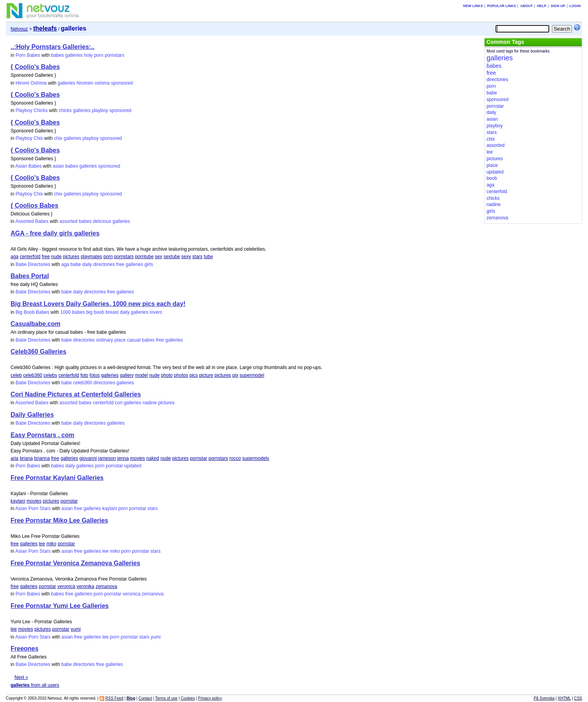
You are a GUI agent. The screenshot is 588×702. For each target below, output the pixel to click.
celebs (50, 375)
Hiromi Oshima (31, 83)
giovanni (88, 458)
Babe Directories (33, 264)
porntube (144, 257)
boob (99, 312)
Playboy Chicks (32, 110)
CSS (578, 698)
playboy (100, 110)
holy (89, 55)
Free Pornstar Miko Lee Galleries (59, 520)
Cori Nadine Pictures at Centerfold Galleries (76, 394)
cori (119, 403)
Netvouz (19, 29)
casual (134, 340)
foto (84, 375)
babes (57, 55)
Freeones (24, 649)
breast (112, 312)
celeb (16, 375)
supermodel (252, 375)
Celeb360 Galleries (38, 352)
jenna (123, 458)
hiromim (85, 83)
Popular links (502, 6)
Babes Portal (30, 276)
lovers (156, 312)
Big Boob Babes (33, 312)
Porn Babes (28, 55)
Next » (21, 677)
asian (58, 166)
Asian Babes (28, 166)
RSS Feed (114, 698)
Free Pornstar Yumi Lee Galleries (60, 606)
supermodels (256, 458)
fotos (95, 375)
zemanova (106, 586)
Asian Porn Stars (33, 508)
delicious (102, 221)
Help (542, 6)
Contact (145, 698)
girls (149, 264)
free (46, 257)
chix (58, 138)
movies (138, 458)
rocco (235, 458)
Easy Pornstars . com (43, 435)
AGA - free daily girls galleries (55, 233)
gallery (127, 375)
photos (181, 375)
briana (26, 458)
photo (167, 375)
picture (206, 375)
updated (133, 466)
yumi (75, 629)
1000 (66, 312)
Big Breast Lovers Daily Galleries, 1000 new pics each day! (98, 304)
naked (153, 458)
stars (197, 257)
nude (56, 257)
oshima (102, 83)
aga (14, 257)
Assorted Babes (32, 221)
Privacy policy (210, 698)
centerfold (30, 257)
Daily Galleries (32, 415)
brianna (42, 458)
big (89, 312)
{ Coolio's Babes (35, 67)
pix (235, 375)
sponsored (122, 83)
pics (193, 375)
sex (158, 257)
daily (87, 264)
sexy (186, 257)
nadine (150, 403)
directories (104, 264)
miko (51, 544)
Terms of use (166, 698)
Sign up (558, 6)
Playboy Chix (29, 138)
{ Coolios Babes (34, 205)
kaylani (18, 501)
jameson (107, 458)
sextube (172, 257)
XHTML (564, 698)
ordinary (104, 340)
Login (575, 6)
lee (42, 544)
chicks (65, 110)
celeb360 (33, 375)
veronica (66, 586)
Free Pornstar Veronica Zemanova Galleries (75, 563)
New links (473, 6)
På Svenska (544, 698)
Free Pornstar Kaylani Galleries (57, 478)
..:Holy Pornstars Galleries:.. (52, 47)
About (526, 6)
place (120, 340)
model (142, 375)
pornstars (114, 55)
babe (76, 264)
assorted (69, 221)
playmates (91, 257)
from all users (35, 685)
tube (208, 257)
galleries (74, 55)
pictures (71, 257)
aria (14, 458)
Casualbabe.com (35, 324)
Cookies (188, 698)
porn (99, 55)
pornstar (199, 458)
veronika (85, 586)
